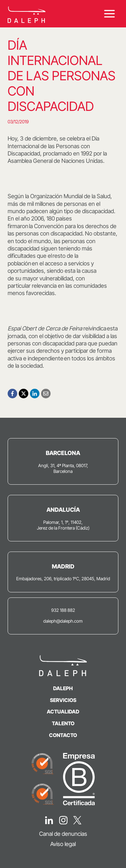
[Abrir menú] (109, 14)
